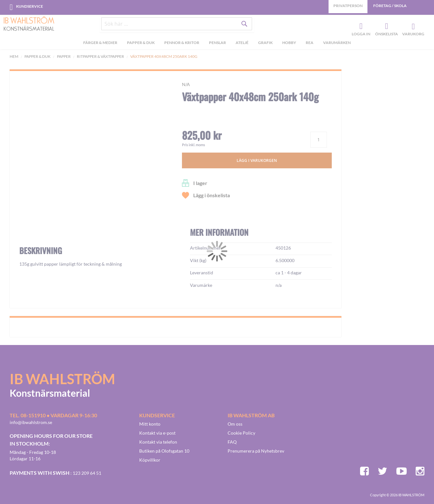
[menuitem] (100, 45)
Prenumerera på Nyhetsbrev (256, 451)
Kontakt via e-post (157, 433)
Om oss (235, 424)
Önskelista (386, 28)
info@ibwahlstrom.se (31, 422)
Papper (64, 56)
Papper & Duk (37, 56)
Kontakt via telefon (158, 442)
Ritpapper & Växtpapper (100, 56)
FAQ (232, 442)
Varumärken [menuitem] (337, 44)
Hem (14, 56)
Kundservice (30, 6)
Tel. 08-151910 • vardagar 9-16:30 (53, 415)
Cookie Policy (241, 433)
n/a (186, 84)
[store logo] (29, 24)
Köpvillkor (150, 460)
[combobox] (177, 26)
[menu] (217, 45)
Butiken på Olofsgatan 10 (164, 451)
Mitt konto (150, 424)
